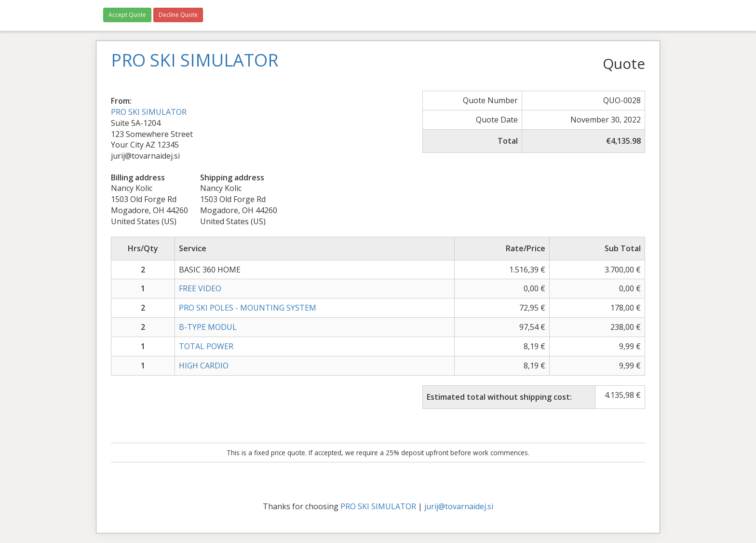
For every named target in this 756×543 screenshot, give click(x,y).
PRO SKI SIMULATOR (149, 112)
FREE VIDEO (200, 288)
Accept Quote (127, 15)
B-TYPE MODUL (208, 327)
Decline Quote (178, 15)
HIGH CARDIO (204, 366)
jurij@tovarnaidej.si (459, 506)
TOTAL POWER (206, 346)
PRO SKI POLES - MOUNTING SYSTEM (248, 308)
